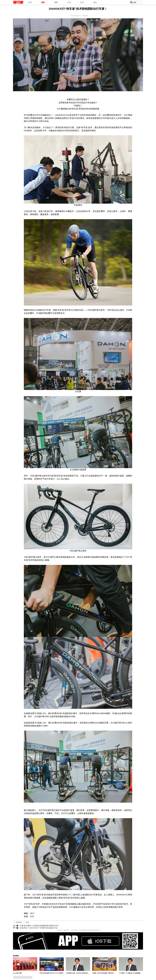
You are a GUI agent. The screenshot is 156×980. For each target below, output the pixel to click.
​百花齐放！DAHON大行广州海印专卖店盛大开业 (39, 928)
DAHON (19, 922)
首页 (30, 2)
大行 (27, 922)
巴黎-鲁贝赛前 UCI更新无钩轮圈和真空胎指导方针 (39, 926)
